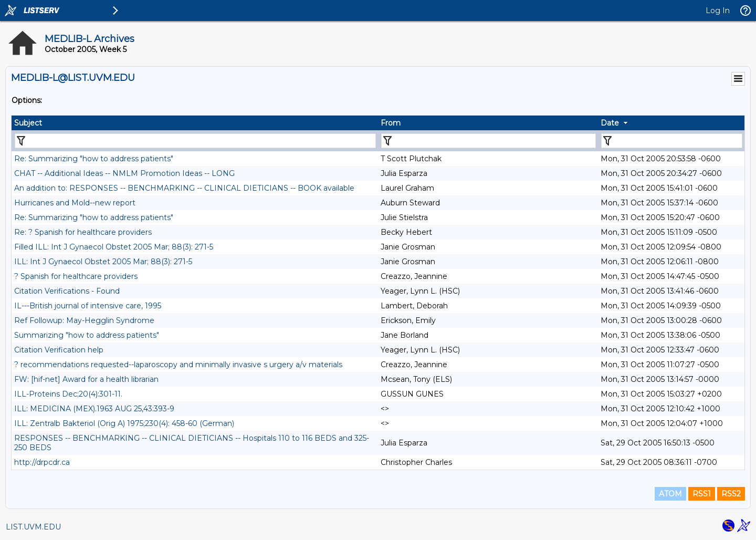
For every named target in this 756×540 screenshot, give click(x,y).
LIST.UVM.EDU (33, 527)
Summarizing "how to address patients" (87, 335)
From (391, 123)
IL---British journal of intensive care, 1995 (88, 306)
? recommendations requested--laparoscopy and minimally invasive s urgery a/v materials (178, 365)
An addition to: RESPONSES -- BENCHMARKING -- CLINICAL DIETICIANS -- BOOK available (184, 188)
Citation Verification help (59, 350)
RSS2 (731, 494)
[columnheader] (195, 123)
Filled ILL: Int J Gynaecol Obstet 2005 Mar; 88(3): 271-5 (114, 247)
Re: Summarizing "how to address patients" (94, 159)
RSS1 (702, 494)
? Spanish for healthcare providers (76, 276)
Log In (718, 11)
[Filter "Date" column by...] (672, 141)
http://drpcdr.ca (42, 462)
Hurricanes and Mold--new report (75, 203)
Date (610, 123)
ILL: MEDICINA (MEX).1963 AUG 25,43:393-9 (94, 409)
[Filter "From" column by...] (489, 141)
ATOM (670, 494)
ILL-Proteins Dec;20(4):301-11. (68, 394)
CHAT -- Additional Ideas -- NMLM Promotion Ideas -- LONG (124, 173)
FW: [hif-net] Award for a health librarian (86, 379)
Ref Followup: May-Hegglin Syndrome (84, 320)
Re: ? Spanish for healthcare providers (83, 232)
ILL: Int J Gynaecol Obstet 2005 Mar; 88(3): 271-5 (103, 262)
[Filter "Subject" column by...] (195, 141)
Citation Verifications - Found (67, 291)
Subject (28, 123)
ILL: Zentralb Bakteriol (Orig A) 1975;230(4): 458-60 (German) (124, 423)
